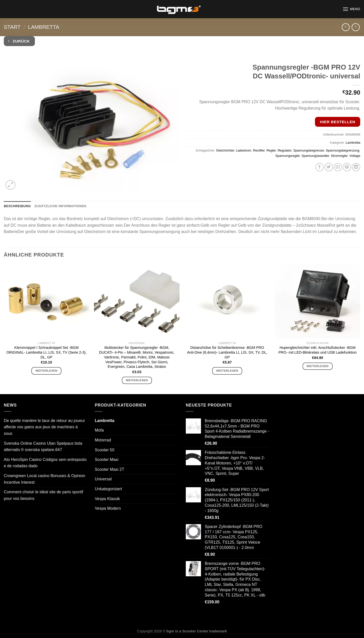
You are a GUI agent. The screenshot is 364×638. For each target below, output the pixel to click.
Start (12, 27)
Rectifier (259, 150)
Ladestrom (243, 150)
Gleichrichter (225, 150)
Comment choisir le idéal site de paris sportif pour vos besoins (43, 495)
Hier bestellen (337, 122)
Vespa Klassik (107, 499)
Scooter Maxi (107, 460)
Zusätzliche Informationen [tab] (60, 206)
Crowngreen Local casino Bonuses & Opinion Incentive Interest (44, 479)
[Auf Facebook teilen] (320, 167)
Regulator (285, 150)
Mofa (99, 430)
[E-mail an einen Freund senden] (338, 167)
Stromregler (339, 156)
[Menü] (351, 9)
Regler (271, 150)
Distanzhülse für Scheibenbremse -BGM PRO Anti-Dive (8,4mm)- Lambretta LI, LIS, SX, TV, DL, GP (227, 352)
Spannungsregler (288, 156)
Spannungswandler (315, 156)
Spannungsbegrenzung (343, 150)
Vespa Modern (108, 508)
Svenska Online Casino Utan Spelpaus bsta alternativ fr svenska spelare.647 (43, 447)
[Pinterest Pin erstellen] (347, 167)
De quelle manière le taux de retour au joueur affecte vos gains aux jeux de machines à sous (44, 427)
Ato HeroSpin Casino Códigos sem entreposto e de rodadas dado (45, 463)
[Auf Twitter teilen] (329, 167)
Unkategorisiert (108, 489)
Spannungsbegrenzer (309, 150)
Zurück (19, 41)
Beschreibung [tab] (17, 206)
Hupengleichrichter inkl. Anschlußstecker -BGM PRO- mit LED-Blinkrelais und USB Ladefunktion (317, 350)
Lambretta (44, 27)
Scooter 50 (105, 450)
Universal (103, 479)
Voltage (355, 156)
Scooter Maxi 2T (109, 469)
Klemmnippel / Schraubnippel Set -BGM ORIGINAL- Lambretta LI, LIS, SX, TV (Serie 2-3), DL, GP (46, 352)
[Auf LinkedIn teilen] (356, 167)
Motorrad (103, 440)
